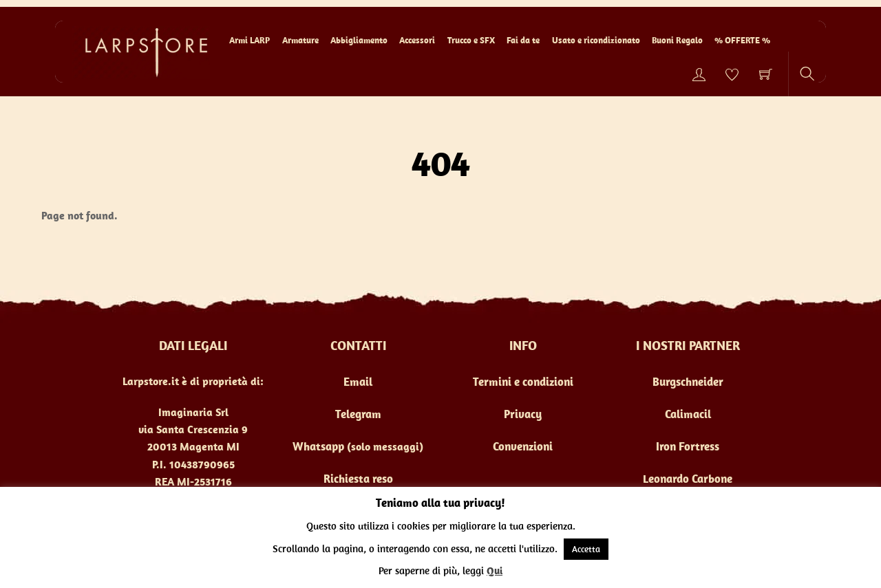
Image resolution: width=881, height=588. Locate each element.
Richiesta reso (358, 479)
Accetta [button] (586, 549)
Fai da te (523, 40)
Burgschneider (688, 382)
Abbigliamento (359, 40)
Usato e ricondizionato (596, 40)
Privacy (523, 414)
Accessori (417, 40)
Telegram (358, 414)
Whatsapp (318, 446)
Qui (495, 570)
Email (358, 382)
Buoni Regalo (677, 40)
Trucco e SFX (471, 40)
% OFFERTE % (742, 40)
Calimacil (688, 414)
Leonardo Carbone (688, 479)
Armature (300, 40)
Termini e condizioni (523, 382)
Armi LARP (250, 40)
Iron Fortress (688, 446)
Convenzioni (523, 446)
